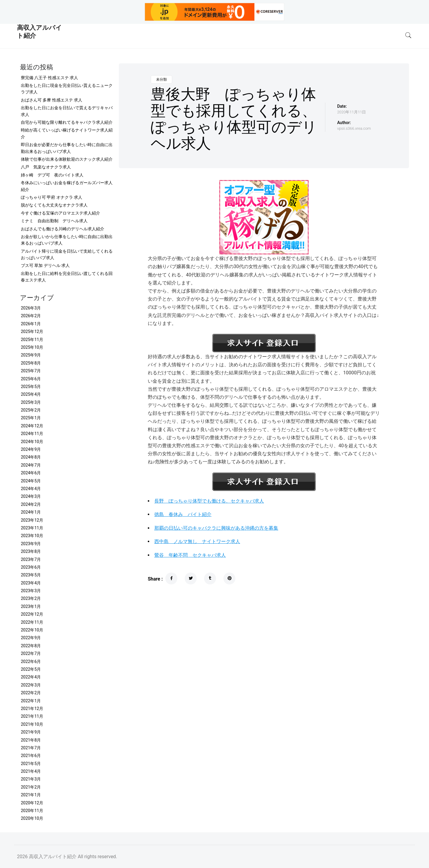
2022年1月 (31, 701)
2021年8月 (31, 740)
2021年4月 (31, 771)
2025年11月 (32, 340)
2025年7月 (31, 371)
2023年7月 (31, 559)
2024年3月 (31, 496)
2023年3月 (31, 591)
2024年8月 (31, 457)
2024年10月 (32, 442)
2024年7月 (31, 465)
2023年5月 (31, 575)
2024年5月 (31, 481)
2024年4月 (31, 489)
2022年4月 (31, 677)
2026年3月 (31, 308)
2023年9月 (31, 544)
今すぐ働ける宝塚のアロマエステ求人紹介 (60, 213)
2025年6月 (31, 379)
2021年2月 (31, 787)
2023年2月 (31, 598)
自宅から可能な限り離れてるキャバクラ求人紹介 (67, 122)
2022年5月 (31, 669)
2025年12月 (32, 331)
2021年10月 (32, 724)
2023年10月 (32, 536)
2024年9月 (31, 449)
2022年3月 (31, 685)
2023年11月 (32, 528)
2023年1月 (31, 606)
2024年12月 (32, 426)
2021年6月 (31, 756)
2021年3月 (31, 779)
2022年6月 (31, 661)
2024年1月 (31, 512)
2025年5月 (31, 387)
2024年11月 (32, 434)
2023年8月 (31, 551)
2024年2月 (31, 504)
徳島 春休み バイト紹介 (183, 514)
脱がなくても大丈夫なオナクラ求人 (54, 205)
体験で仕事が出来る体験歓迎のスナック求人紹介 (67, 159)
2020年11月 (32, 811)
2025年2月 (31, 410)
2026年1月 (31, 324)
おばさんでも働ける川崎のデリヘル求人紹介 (63, 229)
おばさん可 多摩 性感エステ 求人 (52, 100)
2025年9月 (31, 355)
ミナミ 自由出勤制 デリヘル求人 (54, 221)
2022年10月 (32, 630)
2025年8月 (31, 363)
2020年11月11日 (352, 112)
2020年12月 (32, 803)
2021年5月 (31, 764)
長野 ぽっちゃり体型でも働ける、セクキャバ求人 (209, 501)
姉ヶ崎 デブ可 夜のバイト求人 (52, 175)
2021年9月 (31, 732)
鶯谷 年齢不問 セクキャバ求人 (190, 555)
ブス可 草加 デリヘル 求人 (45, 265)
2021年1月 (31, 795)
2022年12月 (32, 614)
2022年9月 (31, 638)
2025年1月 (31, 418)
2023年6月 (31, 567)
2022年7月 (31, 653)
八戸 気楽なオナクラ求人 (46, 167)
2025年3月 (31, 402)
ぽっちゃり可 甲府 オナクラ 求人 (52, 197)
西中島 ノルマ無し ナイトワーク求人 (197, 541)
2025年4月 (31, 394)
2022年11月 (32, 622)
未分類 (161, 79)
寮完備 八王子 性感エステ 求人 (49, 78)
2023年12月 (32, 520)
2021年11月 (32, 716)
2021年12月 (32, 709)
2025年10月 (32, 347)
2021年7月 (31, 748)
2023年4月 (31, 583)
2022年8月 (31, 646)
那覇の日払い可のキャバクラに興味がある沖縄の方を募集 (216, 528)
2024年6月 (31, 473)
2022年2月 (31, 693)
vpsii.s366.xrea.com (354, 128)
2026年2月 (31, 316)
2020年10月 (32, 818)
